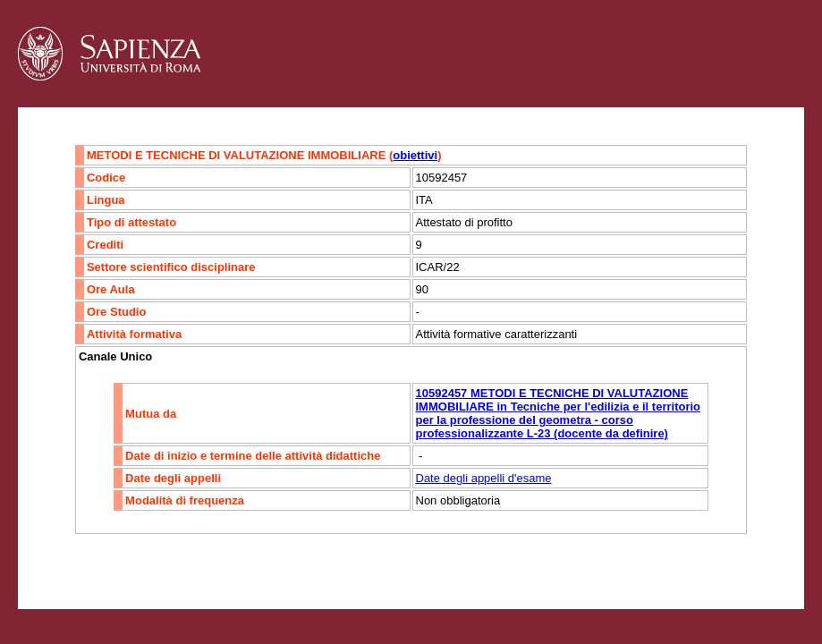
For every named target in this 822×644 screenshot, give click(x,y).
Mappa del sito (213, 569)
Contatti (65, 569)
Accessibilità (130, 569)
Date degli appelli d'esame (484, 478)
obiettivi (415, 155)
